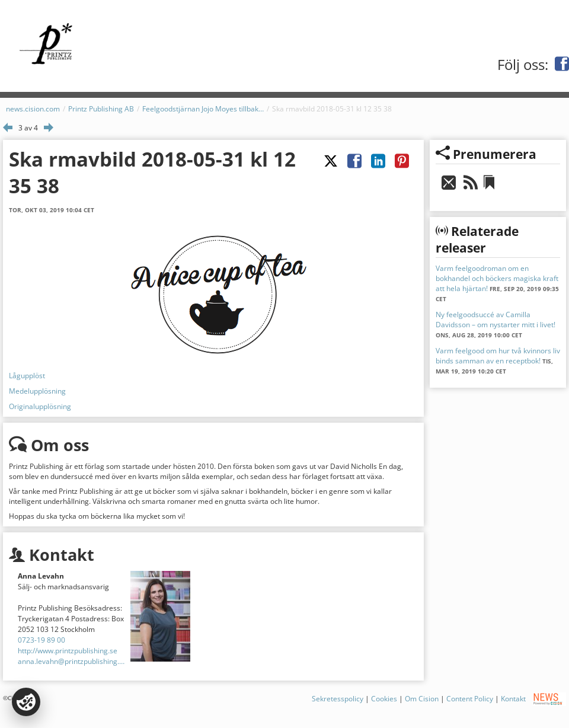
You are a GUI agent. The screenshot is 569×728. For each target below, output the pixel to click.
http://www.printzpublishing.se (68, 651)
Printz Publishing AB (101, 109)
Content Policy (470, 699)
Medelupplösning (37, 391)
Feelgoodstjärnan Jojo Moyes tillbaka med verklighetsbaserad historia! (203, 109)
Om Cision (422, 699)
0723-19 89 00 (41, 640)
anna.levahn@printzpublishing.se (72, 661)
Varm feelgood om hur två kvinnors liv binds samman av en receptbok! (498, 356)
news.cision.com (33, 109)
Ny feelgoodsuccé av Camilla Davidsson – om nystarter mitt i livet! (496, 320)
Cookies (384, 699)
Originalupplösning (40, 406)
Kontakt (513, 699)
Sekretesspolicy (338, 699)
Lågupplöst (27, 376)
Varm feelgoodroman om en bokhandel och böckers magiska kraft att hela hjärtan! (497, 278)
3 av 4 (28, 128)
